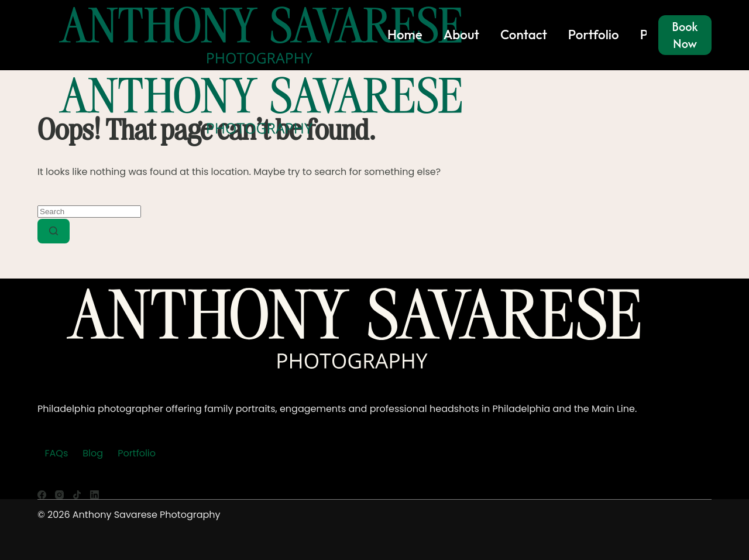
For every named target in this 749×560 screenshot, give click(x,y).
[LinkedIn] (95, 495)
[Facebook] (42, 495)
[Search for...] (89, 212)
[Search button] (54, 231)
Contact (524, 35)
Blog (93, 453)
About (461, 35)
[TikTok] (77, 495)
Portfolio (594, 35)
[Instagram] (59, 495)
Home (405, 35)
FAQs (57, 453)
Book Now (685, 35)
